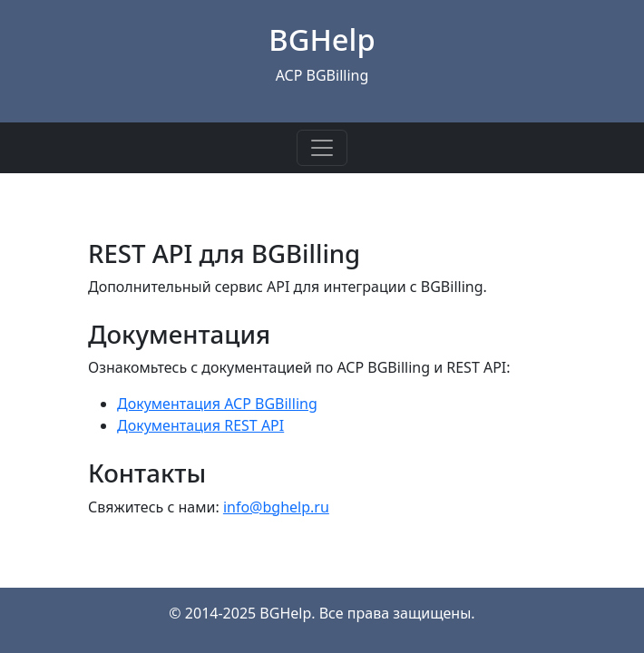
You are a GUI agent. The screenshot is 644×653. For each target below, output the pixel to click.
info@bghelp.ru (276, 507)
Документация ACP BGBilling (217, 404)
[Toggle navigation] (322, 148)
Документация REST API (200, 425)
